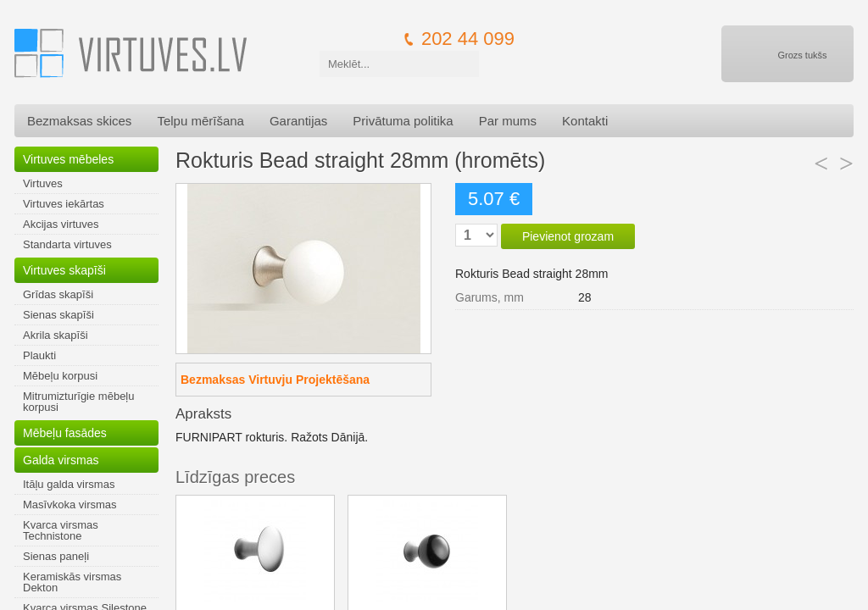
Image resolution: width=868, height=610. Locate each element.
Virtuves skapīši (64, 270)
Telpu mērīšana (200, 121)
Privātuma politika (403, 121)
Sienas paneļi (56, 556)
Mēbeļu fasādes (65, 433)
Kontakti (585, 121)
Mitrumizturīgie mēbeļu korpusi (79, 402)
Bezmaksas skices (79, 121)
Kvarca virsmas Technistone (61, 530)
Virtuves (43, 183)
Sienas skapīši (58, 315)
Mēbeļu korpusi (60, 376)
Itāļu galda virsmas (69, 484)
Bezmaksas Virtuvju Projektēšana (275, 380)
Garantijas (298, 121)
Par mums (508, 121)
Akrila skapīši (56, 335)
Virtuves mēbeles (68, 159)
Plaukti (39, 355)
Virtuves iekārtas (64, 204)
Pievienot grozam (568, 236)
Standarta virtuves (67, 244)
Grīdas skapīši (58, 294)
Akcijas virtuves (61, 224)
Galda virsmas (61, 460)
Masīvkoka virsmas (70, 505)
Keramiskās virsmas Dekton (72, 582)
